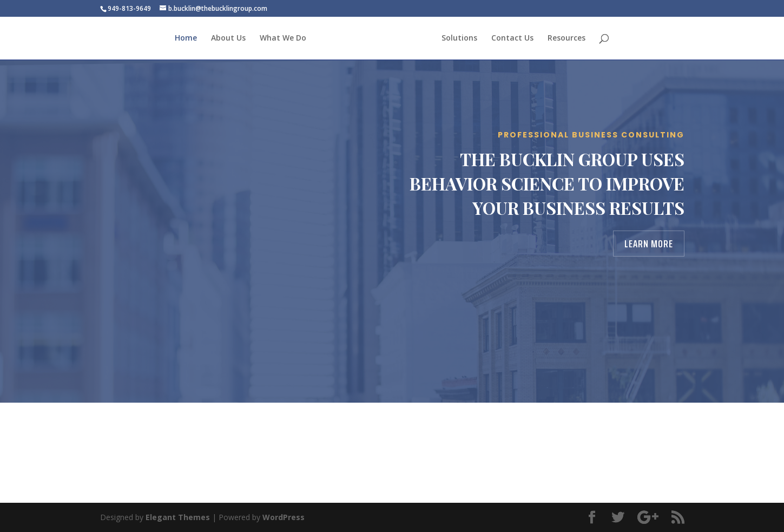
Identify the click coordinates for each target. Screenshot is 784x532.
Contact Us (512, 38)
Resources (566, 38)
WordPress (284, 517)
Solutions (459, 38)
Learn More (649, 244)
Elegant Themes (178, 517)
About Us (228, 38)
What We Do (283, 38)
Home (186, 38)
